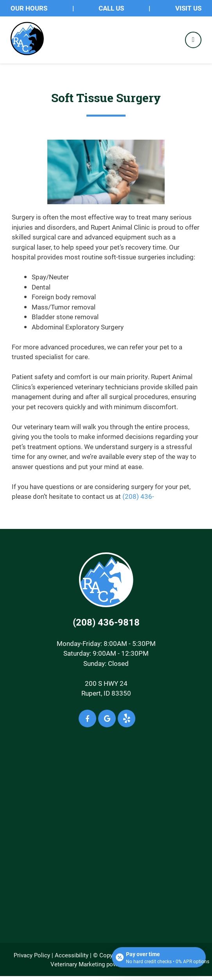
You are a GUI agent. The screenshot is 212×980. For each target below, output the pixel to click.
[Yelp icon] (127, 718)
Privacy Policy (32, 955)
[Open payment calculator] (159, 957)
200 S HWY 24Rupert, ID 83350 (106, 688)
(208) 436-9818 (106, 622)
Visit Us (188, 8)
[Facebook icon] (87, 718)
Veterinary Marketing (78, 964)
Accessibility (72, 955)
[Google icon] (107, 718)
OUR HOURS (29, 8)
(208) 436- (138, 496)
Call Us (111, 8)
